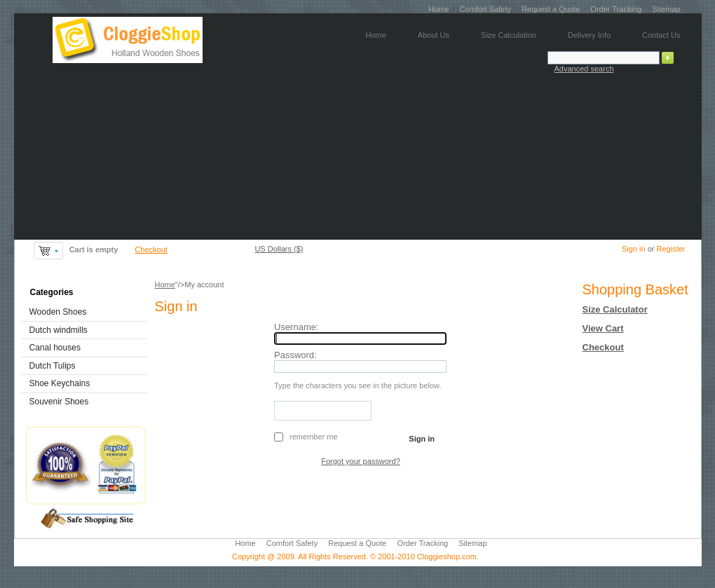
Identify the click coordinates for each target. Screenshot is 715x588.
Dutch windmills (59, 330)
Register (671, 249)
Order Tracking (616, 9)
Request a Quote (551, 9)
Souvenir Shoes (59, 402)
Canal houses (55, 348)
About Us (434, 35)
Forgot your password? (361, 461)
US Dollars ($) (279, 249)
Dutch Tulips (53, 366)
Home (438, 9)
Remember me (313, 437)
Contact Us (661, 35)
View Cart (603, 328)
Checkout (151, 249)
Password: (295, 355)
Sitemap (666, 9)
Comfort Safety (485, 9)
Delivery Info (589, 35)
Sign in (634, 249)
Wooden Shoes (58, 312)
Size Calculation (509, 35)
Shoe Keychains (60, 383)
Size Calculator (615, 309)
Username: (297, 327)
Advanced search (584, 69)
